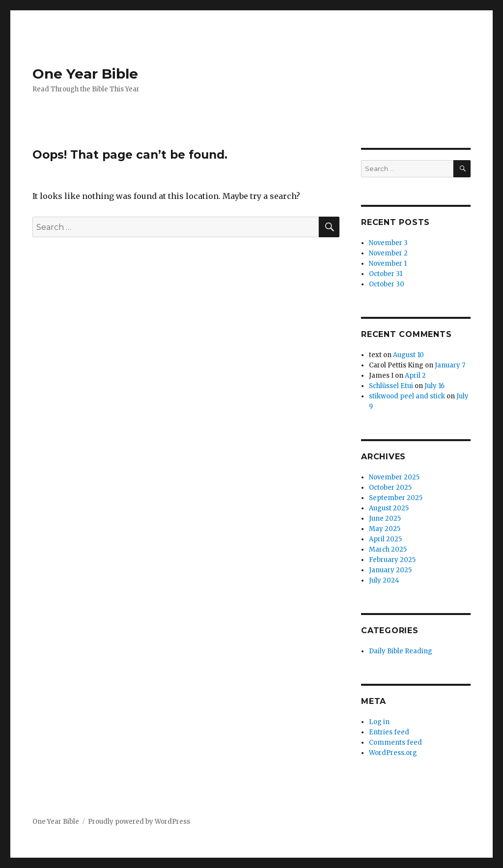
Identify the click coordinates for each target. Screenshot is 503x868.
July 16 (434, 386)
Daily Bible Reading (401, 651)
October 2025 (390, 488)
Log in (379, 722)
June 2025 (385, 518)
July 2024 (384, 580)
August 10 (408, 355)
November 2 (388, 253)
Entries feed (389, 732)
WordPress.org (393, 753)
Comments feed (395, 742)
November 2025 (394, 477)
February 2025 (392, 560)
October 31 (386, 274)
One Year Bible (85, 74)
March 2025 (388, 549)
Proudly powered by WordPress (139, 822)
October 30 (387, 284)
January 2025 (390, 570)
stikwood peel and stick (407, 396)
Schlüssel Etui (391, 386)
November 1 (388, 264)
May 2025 (385, 529)
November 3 (388, 243)
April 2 (415, 376)
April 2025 (385, 539)
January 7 (450, 365)
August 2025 (389, 508)
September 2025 (396, 498)
